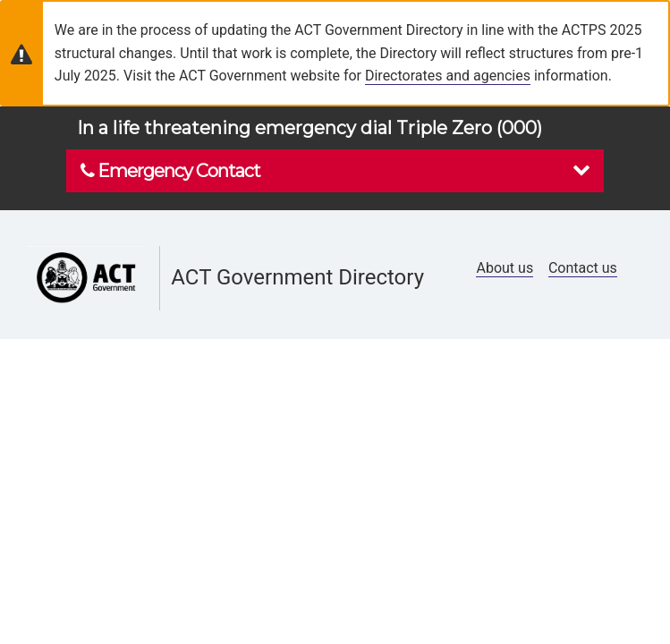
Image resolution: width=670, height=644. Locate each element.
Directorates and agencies (448, 76)
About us (505, 268)
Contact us (583, 268)
